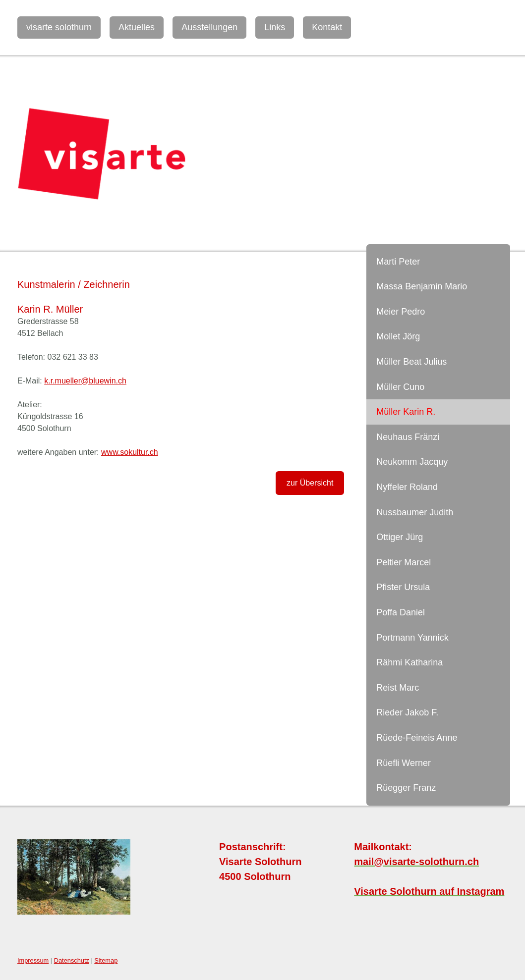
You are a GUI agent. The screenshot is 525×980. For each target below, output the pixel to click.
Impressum (33, 960)
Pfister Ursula (403, 587)
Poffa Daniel (401, 612)
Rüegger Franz (406, 788)
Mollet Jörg (398, 336)
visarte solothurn (59, 27)
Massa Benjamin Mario (422, 286)
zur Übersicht (310, 483)
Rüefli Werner (404, 763)
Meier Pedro (401, 312)
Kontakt (327, 27)
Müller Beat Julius (411, 362)
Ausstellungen (209, 27)
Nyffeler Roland (407, 487)
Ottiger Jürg (400, 537)
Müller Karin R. (406, 412)
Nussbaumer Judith (415, 512)
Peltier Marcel (404, 562)
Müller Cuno (400, 387)
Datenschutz (72, 960)
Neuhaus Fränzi (408, 437)
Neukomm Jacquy (412, 462)
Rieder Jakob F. (407, 712)
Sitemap (106, 960)
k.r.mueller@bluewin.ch (85, 381)
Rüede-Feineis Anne (417, 738)
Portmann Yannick (412, 638)
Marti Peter (398, 262)
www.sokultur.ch (130, 452)
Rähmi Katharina (409, 662)
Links (275, 27)
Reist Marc (398, 688)
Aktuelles (137, 27)
